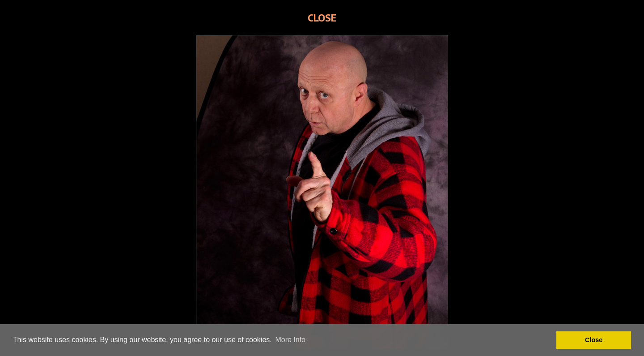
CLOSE (322, 18)
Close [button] (594, 340)
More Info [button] (290, 340)
